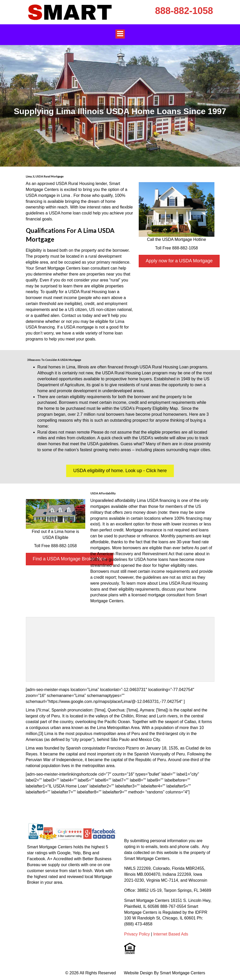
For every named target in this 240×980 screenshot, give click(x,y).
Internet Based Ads (171, 934)
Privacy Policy (137, 934)
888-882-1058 (184, 11)
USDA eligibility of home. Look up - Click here (120, 471)
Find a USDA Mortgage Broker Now (69, 559)
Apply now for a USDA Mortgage (179, 261)
